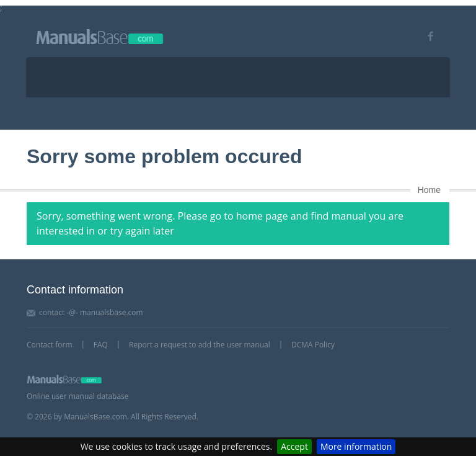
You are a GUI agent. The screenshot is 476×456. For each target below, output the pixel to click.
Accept (294, 446)
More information (356, 446)
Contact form (50, 345)
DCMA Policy (313, 345)
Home (429, 190)
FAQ (101, 345)
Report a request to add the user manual (200, 345)
